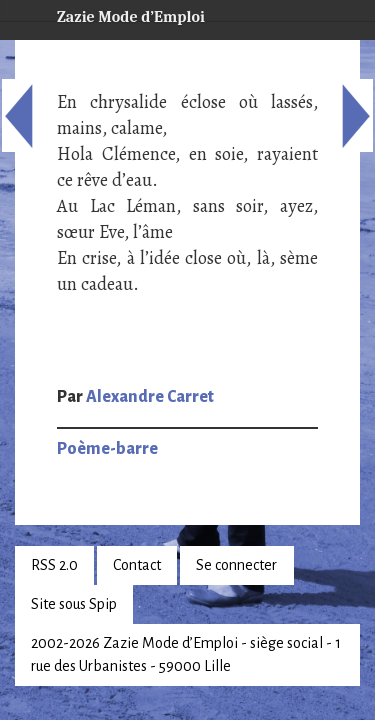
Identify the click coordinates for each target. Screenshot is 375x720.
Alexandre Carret (150, 397)
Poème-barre (107, 449)
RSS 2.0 (54, 565)
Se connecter (236, 565)
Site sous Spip (74, 604)
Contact (137, 565)
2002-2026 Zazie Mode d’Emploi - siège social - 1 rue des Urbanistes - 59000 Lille (186, 654)
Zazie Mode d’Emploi (115, 14)
